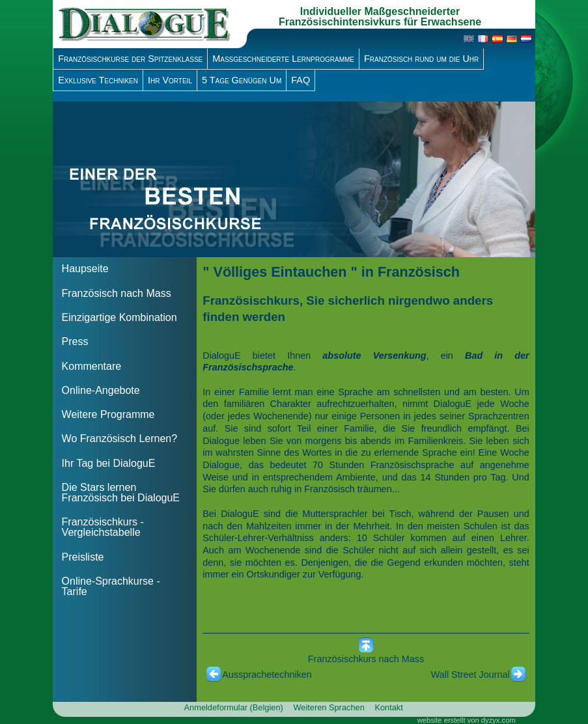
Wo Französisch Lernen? (120, 439)
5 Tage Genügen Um (242, 80)
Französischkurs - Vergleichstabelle (103, 527)
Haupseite (85, 269)
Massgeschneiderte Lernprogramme (283, 59)
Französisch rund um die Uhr (421, 59)
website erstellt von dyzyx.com (467, 720)
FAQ (301, 80)
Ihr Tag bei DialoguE (109, 463)
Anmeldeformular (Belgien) (234, 707)
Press (75, 341)
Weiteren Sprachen (329, 707)
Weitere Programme (108, 414)
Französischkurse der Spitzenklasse (130, 59)
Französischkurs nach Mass (366, 659)
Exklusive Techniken (98, 80)
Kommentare (92, 366)
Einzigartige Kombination (119, 317)
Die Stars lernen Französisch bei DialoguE (121, 493)
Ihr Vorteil (170, 80)
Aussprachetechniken (267, 675)
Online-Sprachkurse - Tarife (111, 586)
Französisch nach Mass (117, 293)
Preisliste (83, 557)
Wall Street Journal (470, 675)
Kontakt (388, 707)
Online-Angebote (101, 390)
